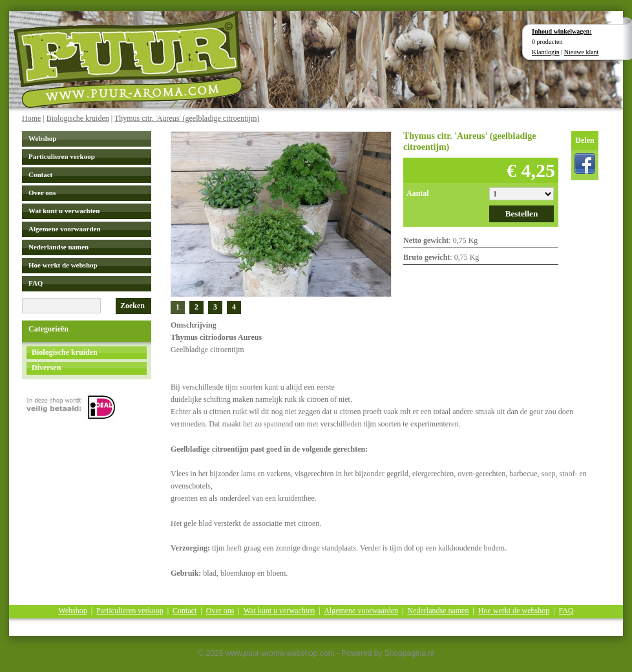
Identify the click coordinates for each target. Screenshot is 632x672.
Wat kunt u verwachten (64, 211)
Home (31, 118)
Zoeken (132, 306)
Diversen (46, 368)
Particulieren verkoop (62, 156)
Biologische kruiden (78, 118)
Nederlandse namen (58, 247)
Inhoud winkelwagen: (562, 31)
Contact (40, 174)
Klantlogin (546, 52)
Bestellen (522, 214)
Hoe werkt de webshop (63, 265)
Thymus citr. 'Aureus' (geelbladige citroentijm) (187, 118)
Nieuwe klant (582, 52)
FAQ (36, 283)
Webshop (42, 138)
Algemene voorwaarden (65, 229)
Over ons (42, 193)
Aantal (418, 193)
